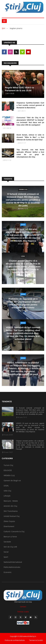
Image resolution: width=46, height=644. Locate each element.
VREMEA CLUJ (23, 189)
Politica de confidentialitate (15, 640)
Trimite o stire (23, 612)
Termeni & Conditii (36, 640)
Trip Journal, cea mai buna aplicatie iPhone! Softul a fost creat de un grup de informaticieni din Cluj (30, 153)
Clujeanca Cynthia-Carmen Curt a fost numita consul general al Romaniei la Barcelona (30, 105)
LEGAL (23, 256)
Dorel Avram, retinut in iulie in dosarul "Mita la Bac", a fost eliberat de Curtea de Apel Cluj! (30, 137)
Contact (23, 607)
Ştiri (3, 28)
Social (23, 225)
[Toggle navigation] (4, 21)
